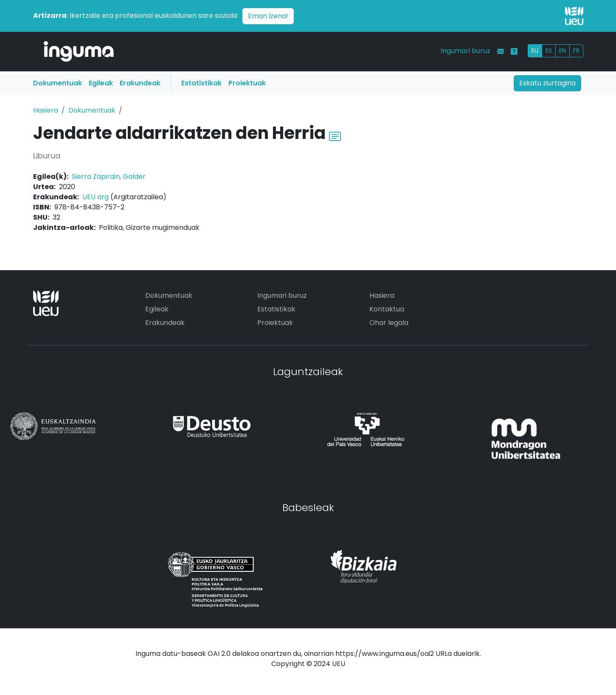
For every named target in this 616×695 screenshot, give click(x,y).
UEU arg (96, 197)
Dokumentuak (58, 83)
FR (576, 51)
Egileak (101, 83)
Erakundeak (140, 83)
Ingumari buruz (466, 51)
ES (549, 51)
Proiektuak (247, 83)
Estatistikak (201, 83)
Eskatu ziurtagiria (547, 83)
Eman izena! (268, 16)
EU (535, 51)
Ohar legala (389, 323)
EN (563, 51)
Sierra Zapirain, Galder (109, 177)
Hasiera (46, 110)
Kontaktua (387, 309)
